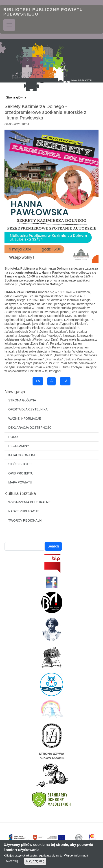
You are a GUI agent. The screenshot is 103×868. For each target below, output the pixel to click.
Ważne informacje (25, 419)
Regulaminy (19, 446)
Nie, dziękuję (35, 863)
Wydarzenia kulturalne (29, 502)
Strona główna (16, 97)
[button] (51, 196)
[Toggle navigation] (9, 25)
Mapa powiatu (20, 482)
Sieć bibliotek (21, 464)
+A (38, 381)
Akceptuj (12, 863)
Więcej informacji (76, 857)
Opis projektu (21, 473)
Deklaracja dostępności (30, 428)
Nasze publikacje (24, 511)
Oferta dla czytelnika (28, 409)
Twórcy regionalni (25, 520)
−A (65, 381)
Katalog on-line (22, 455)
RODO (13, 437)
